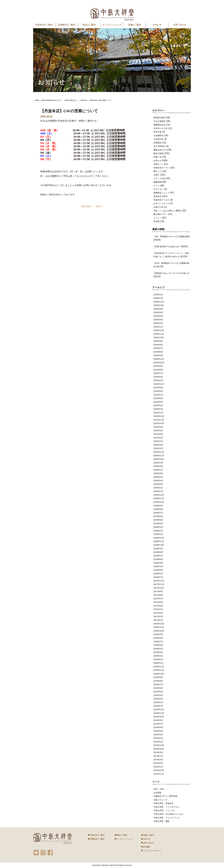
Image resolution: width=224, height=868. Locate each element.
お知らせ (157, 25)
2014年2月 (158, 738)
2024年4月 (158, 355)
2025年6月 (158, 312)
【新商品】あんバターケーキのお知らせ (171, 273)
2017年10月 (159, 588)
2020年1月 (158, 491)
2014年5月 (158, 727)
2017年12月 (159, 581)
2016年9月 (158, 634)
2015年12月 (159, 667)
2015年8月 (158, 681)
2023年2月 (158, 380)
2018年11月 (159, 541)
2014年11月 (159, 713)
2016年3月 (158, 656)
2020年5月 (158, 477)
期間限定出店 (159, 125)
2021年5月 (158, 438)
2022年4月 (158, 402)
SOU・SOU (159, 789)
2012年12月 (159, 770)
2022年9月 (158, 388)
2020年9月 (158, 463)
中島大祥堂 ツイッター (164, 810)
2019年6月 (158, 516)
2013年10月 (159, 749)
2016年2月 (158, 659)
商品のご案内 (121, 835)
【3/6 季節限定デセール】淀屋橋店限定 (172, 236)
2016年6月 (158, 645)
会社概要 (146, 846)
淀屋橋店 (157, 143)
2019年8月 (158, 509)
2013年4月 (158, 760)
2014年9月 (158, 720)
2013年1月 (158, 767)
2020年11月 (159, 456)
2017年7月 (158, 599)
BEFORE (86, 207)
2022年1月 (158, 413)
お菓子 (156, 175)
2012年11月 (159, 774)
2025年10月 (159, 305)
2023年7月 (158, 373)
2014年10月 (159, 717)
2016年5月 (158, 649)
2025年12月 (159, 302)
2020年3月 (158, 484)
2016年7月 (158, 642)
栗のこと (157, 171)
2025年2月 (158, 323)
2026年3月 (158, 295)
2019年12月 (159, 495)
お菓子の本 (158, 207)
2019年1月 (158, 534)
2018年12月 (159, 538)
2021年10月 (159, 423)
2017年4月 (158, 609)
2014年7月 (158, 724)
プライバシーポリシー (151, 850)
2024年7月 (158, 348)
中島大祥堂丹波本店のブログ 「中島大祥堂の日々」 (60, 100)
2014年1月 (158, 742)
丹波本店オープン (161, 168)
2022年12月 (159, 384)
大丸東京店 (158, 139)
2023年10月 (159, 363)
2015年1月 (158, 706)
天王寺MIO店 (159, 146)
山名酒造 (157, 793)
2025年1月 (158, 327)
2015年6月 (158, 688)
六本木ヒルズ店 (160, 128)
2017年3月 (158, 613)
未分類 (156, 221)
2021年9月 (158, 427)
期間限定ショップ (161, 193)
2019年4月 (158, 523)
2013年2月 (158, 763)
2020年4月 (158, 481)
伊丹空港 (157, 132)
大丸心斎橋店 (159, 121)
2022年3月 (158, 405)
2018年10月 (159, 545)
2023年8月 (158, 370)
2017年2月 (158, 616)
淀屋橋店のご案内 (96, 839)
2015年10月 (159, 674)
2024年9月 (158, 341)
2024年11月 (159, 334)
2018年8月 (158, 552)
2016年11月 (159, 627)
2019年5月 (158, 520)
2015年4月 (158, 695)
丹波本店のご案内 (96, 835)
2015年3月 (158, 699)
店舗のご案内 (135, 25)
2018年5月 (158, 563)
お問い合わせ (180, 25)
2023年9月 (158, 366)
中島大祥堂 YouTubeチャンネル (168, 814)
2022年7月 (158, 395)
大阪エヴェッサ (160, 800)
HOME (37, 100)
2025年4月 (158, 316)
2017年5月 (158, 606)
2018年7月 (158, 556)
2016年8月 (158, 638)
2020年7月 (158, 470)
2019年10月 (159, 502)
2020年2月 (158, 488)
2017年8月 (158, 595)
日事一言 (157, 157)
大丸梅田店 (158, 135)
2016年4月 (158, 652)
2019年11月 (159, 498)
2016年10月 (159, 631)
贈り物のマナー (160, 214)
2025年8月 (158, 309)
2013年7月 (158, 756)
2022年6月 (158, 398)
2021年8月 (158, 430)
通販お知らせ (159, 150)
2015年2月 (158, 702)
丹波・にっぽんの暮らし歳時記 (167, 211)
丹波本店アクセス (161, 200)
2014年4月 (158, 731)
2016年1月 (158, 663)
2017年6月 (158, 602)
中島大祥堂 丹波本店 (163, 803)
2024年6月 (158, 352)
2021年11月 (159, 420)
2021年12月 (159, 416)
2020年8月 (158, 466)
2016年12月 (159, 624)
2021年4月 (158, 441)
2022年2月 (158, 409)
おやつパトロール (161, 203)
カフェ (156, 186)
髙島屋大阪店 (159, 118)
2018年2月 (158, 574)
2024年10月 (159, 337)
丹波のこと (158, 164)
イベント (157, 218)
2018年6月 (158, 559)
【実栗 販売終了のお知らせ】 (167, 247)
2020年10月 (159, 459)
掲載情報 (157, 182)
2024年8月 (158, 345)
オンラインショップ (112, 25)
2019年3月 (158, 527)
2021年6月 (158, 434)
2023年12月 (159, 359)
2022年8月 (158, 391)
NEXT (99, 207)
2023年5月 (158, 377)
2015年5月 (158, 692)
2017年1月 (158, 620)
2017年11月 (159, 584)
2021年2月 (158, 448)
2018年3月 (158, 570)
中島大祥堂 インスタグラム (166, 807)
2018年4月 (158, 566)
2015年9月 (158, 677)
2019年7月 (158, 513)
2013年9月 (158, 752)
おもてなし (158, 189)
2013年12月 (159, 745)
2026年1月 (158, 298)
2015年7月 (158, 684)
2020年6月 (158, 473)
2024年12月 (159, 330)
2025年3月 (158, 320)
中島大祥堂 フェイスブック (166, 818)
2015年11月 (159, 670)
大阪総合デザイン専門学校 (165, 796)
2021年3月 (158, 445)
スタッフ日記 (159, 178)
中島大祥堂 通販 (161, 821)
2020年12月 (159, 452)
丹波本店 (84, 100)
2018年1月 (158, 577)
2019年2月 (158, 531)
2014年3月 (158, 735)
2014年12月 (159, 709)
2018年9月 (158, 549)
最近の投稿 (158, 153)
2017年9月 (158, 591)
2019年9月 (158, 506)
